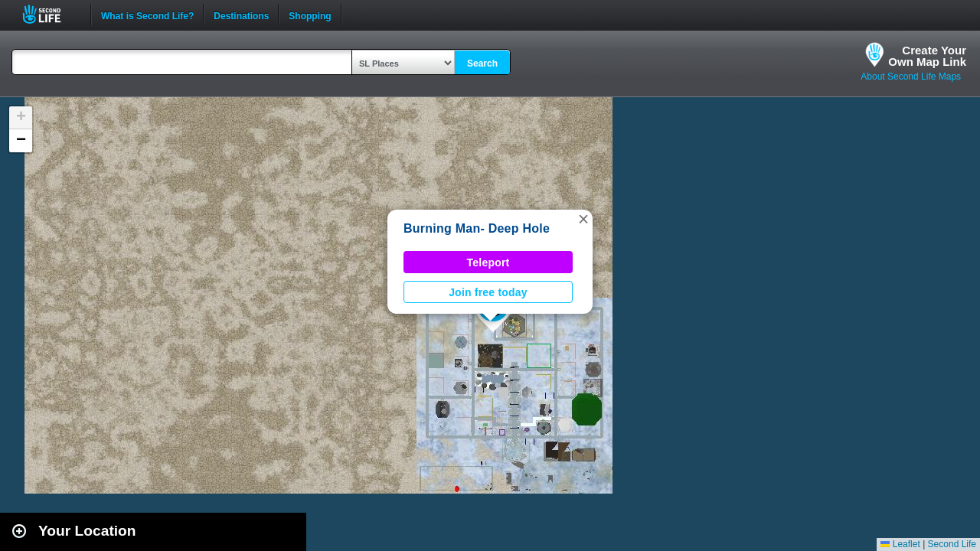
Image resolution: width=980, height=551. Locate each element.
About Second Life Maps (911, 77)
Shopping (310, 15)
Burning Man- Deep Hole (477, 228)
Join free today (488, 292)
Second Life (50, 14)
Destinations (241, 15)
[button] (583, 219)
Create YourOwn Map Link (927, 56)
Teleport (488, 262)
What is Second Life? (147, 15)
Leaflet (900, 544)
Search (482, 64)
